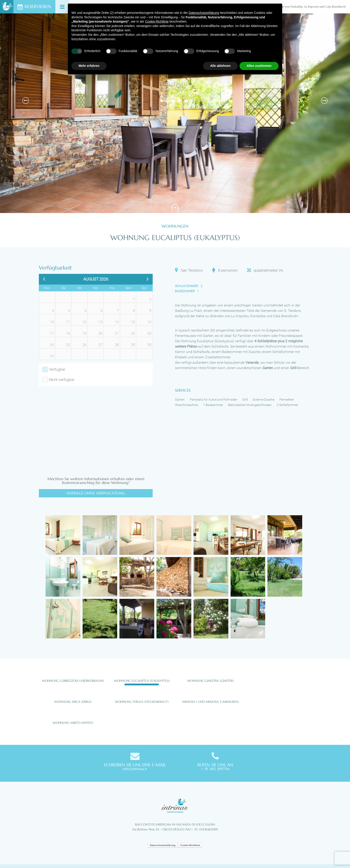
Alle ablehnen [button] (220, 66)
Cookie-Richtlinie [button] (157, 21)
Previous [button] (26, 101)
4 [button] (180, 101)
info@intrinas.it (135, 769)
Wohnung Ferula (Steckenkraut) (142, 702)
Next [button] (324, 101)
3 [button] (173, 101)
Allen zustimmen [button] (259, 66)
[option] (175, 113)
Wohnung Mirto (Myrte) (73, 723)
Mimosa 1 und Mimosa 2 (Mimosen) (210, 702)
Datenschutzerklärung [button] (204, 13)
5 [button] (187, 101)
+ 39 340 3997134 (215, 769)
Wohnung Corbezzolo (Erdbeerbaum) (73, 681)
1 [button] (162, 101)
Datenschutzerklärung (163, 845)
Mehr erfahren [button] (89, 66)
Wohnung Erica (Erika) (73, 702)
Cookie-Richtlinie (190, 845)
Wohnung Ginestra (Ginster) (210, 681)
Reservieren (38, 7)
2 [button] (168, 101)
